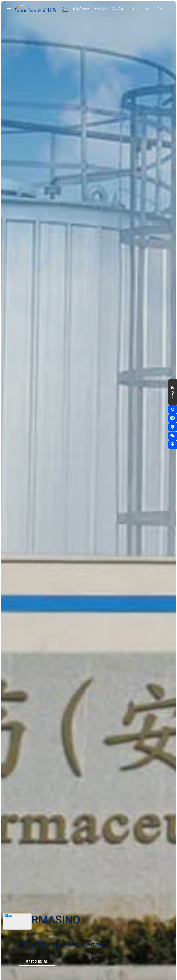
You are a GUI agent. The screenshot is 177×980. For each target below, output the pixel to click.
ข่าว (134, 8)
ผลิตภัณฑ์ (80, 8)
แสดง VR (100, 8)
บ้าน (65, 8)
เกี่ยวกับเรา (119, 8)
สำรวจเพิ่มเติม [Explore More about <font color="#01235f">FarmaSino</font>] (37, 961)
